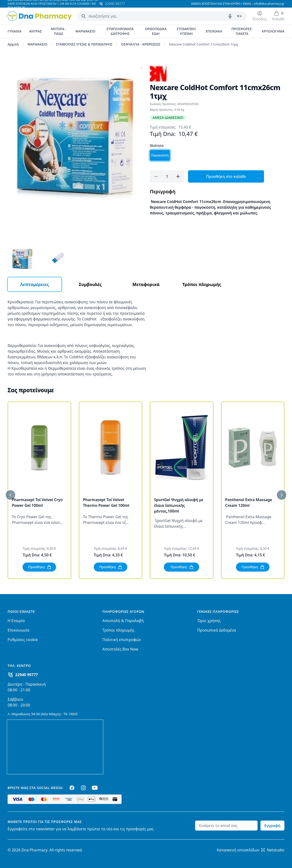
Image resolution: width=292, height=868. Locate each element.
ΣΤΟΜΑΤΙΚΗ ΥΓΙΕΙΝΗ (186, 31)
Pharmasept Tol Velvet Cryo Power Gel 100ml (37, 503)
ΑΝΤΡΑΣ (35, 31)
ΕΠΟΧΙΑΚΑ (214, 31)
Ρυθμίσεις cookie (23, 640)
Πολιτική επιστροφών (122, 640)
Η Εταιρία (16, 621)
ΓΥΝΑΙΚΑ (14, 31)
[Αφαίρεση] (156, 176)
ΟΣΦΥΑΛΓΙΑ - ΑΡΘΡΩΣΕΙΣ (141, 44)
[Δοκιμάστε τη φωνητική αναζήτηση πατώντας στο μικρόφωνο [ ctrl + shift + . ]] (230, 16)
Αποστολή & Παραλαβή (123, 621)
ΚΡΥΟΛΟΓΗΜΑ (273, 31)
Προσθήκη (40, 567)
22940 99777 (27, 675)
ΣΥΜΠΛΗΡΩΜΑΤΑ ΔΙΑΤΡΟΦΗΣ (120, 31)
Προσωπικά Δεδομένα (217, 630)
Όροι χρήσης (209, 621)
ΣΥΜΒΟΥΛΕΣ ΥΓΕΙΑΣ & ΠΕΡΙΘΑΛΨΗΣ (84, 44)
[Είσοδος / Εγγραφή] (260, 16)
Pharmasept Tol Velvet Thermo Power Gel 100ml (106, 503)
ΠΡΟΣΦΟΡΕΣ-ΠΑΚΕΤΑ (242, 31)
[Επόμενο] (282, 495)
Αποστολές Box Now (120, 649)
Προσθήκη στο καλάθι (226, 176)
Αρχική (13, 44)
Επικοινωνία (19, 630)
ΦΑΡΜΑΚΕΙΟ (85, 31)
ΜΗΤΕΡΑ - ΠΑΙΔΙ (59, 31)
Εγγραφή (272, 826)
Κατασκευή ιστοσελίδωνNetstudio (251, 850)
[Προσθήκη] (178, 176)
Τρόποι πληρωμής (118, 630)
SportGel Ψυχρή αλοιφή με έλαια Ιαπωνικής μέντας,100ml (179, 505)
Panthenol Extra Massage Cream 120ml (249, 503)
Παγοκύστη (160, 155)
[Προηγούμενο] (10, 495)
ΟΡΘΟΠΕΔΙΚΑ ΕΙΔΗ (156, 31)
